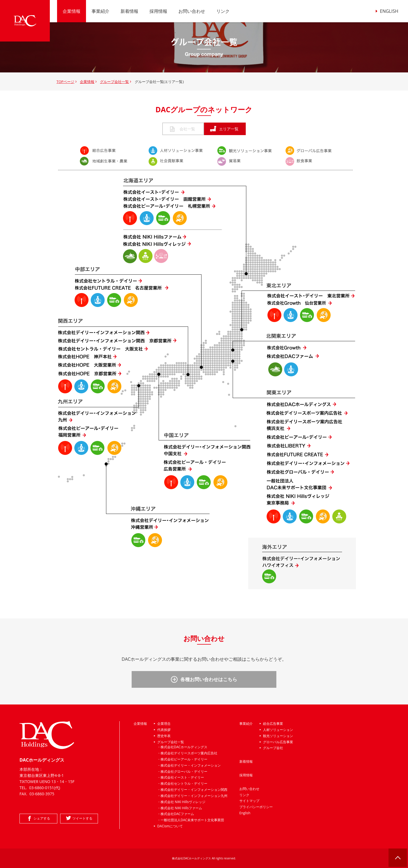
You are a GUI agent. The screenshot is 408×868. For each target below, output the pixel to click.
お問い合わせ (192, 11)
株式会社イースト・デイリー (182, 777)
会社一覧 (183, 129)
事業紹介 (100, 11)
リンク (223, 11)
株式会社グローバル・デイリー (184, 771)
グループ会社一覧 (114, 82)
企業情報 (72, 11)
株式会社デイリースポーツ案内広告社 (189, 753)
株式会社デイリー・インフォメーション (191, 765)
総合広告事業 (273, 724)
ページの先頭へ (398, 858)
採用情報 (158, 11)
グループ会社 (273, 748)
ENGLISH (389, 11)
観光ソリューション (278, 736)
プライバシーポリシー (256, 807)
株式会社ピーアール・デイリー (184, 759)
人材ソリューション (278, 730)
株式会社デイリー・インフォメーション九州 (194, 796)
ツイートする (82, 818)
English (245, 813)
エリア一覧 (225, 129)
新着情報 (129, 11)
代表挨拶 (164, 730)
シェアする (42, 818)
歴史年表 (164, 736)
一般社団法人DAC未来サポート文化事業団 (192, 820)
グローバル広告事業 (278, 742)
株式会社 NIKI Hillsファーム (181, 808)
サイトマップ (249, 801)
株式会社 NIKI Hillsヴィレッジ (183, 802)
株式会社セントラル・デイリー (184, 783)
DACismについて (170, 826)
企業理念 (164, 724)
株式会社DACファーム (177, 814)
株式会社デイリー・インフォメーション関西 (194, 790)
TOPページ (65, 82)
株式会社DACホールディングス (184, 747)
